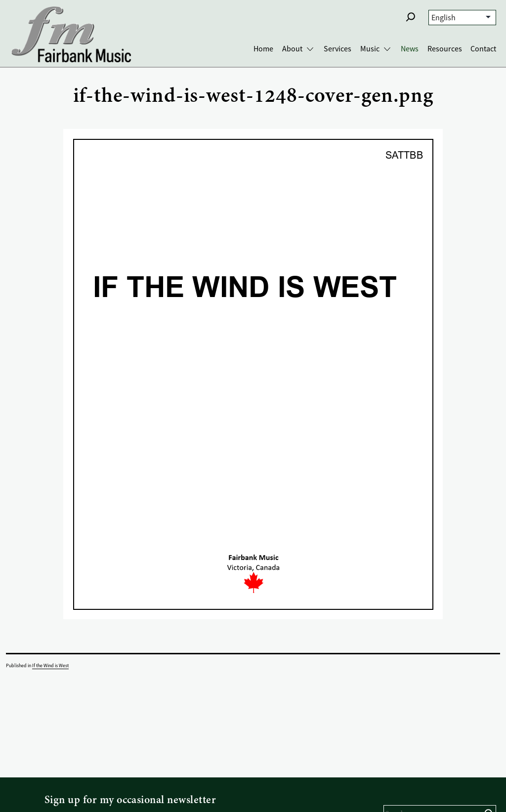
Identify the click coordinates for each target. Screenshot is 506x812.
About (292, 49)
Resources (445, 49)
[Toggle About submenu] (310, 49)
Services (337, 49)
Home (263, 49)
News (410, 49)
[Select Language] (462, 18)
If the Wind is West (50, 665)
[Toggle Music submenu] (387, 49)
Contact (483, 49)
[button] (411, 17)
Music (370, 49)
